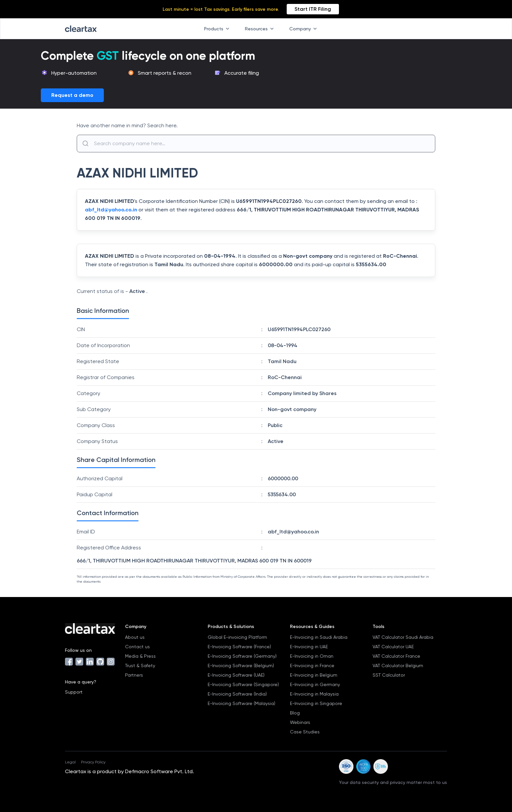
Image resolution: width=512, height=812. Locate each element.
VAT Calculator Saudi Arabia (403, 637)
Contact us (137, 647)
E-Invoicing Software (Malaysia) (241, 703)
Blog (295, 713)
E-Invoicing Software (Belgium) (241, 666)
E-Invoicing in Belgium (314, 675)
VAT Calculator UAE (393, 647)
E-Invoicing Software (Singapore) (243, 684)
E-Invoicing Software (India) (237, 694)
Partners (134, 675)
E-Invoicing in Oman (312, 656)
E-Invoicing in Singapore (316, 703)
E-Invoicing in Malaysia (314, 694)
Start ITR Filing (313, 9)
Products (218, 29)
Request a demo (72, 95)
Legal (70, 762)
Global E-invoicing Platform (237, 637)
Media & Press (140, 656)
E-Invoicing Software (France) (239, 647)
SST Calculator (389, 675)
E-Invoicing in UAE (309, 647)
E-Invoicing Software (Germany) (242, 656)
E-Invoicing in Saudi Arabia (319, 637)
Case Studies (305, 732)
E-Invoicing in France (312, 666)
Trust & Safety (140, 666)
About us (135, 637)
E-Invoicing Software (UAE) (236, 675)
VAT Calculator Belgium (398, 666)
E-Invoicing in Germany (315, 684)
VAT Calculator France (396, 656)
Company (304, 29)
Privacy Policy (93, 762)
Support (74, 692)
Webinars (300, 722)
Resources (261, 29)
